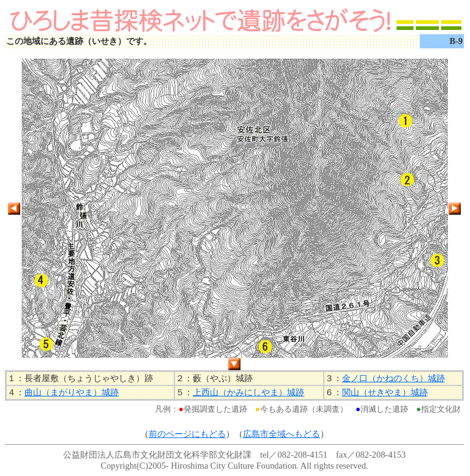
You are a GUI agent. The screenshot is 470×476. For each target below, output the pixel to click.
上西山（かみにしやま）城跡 (248, 392)
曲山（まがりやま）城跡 (72, 392)
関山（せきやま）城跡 (385, 392)
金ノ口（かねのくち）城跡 (394, 378)
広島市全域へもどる (282, 434)
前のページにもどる (187, 434)
